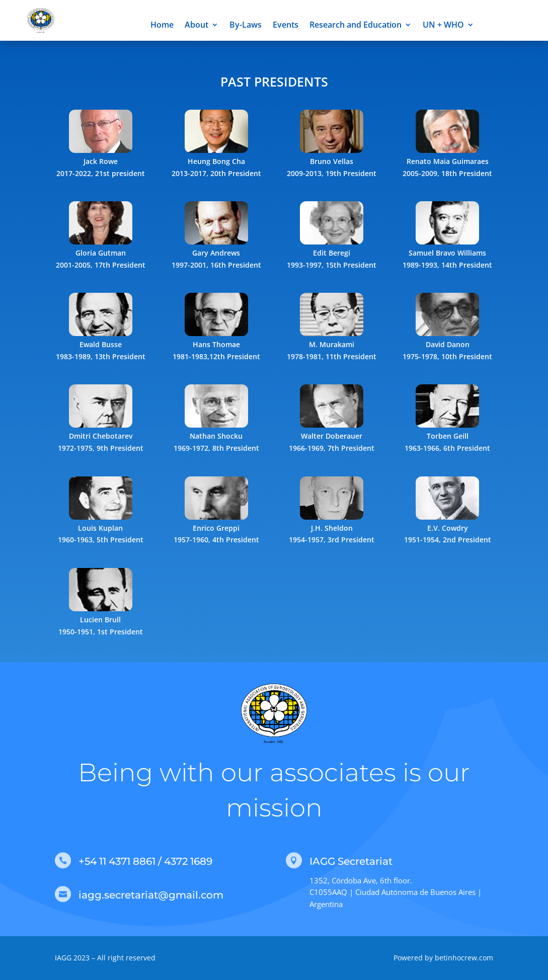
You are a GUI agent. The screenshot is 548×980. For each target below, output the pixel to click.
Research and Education (356, 26)
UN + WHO (443, 26)
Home (162, 26)
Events (286, 26)
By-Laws (246, 26)
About (197, 26)
